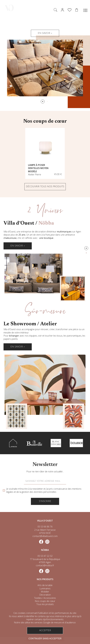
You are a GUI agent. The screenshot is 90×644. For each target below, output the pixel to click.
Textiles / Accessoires (45, 598)
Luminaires (45, 588)
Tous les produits (45, 604)
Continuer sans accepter (45, 639)
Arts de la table (45, 585)
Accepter (45, 631)
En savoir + (45, 33)
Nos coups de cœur (45, 601)
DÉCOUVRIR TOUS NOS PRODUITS (45, 187)
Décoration (45, 595)
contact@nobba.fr (45, 565)
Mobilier (45, 592)
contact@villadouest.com (45, 536)
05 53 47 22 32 (45, 556)
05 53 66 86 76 (45, 527)
